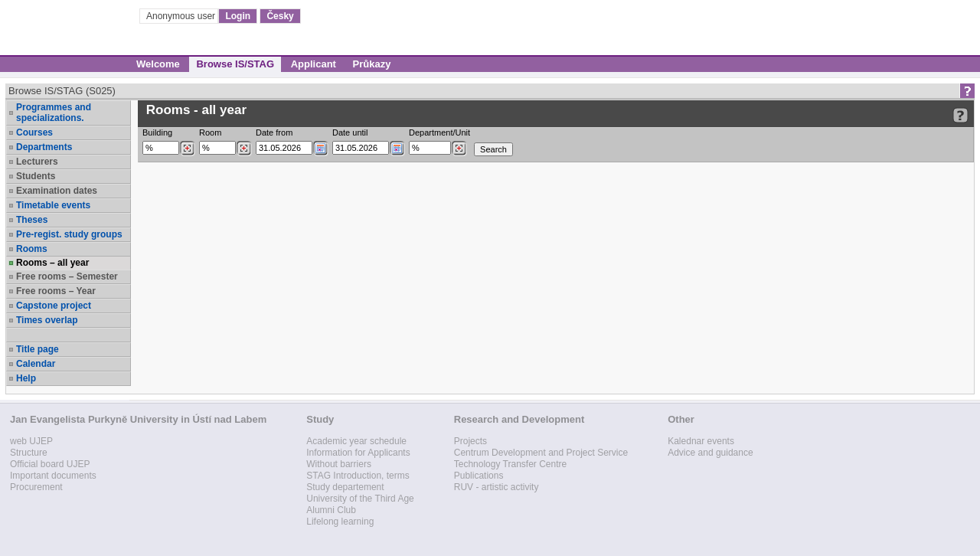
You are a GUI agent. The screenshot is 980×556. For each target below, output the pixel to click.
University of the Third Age (360, 499)
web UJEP (31, 441)
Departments (44, 147)
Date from (274, 132)
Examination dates (57, 191)
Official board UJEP (50, 464)
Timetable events (53, 205)
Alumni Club (331, 510)
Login (238, 16)
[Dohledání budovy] (187, 149)
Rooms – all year (52, 263)
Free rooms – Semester (67, 276)
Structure (29, 453)
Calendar (36, 364)
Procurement (36, 487)
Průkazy (372, 64)
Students (36, 176)
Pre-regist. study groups (69, 234)
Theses (32, 220)
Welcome (158, 64)
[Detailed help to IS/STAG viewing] (960, 115)
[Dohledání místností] (244, 149)
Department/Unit (439, 132)
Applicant (314, 64)
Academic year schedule (356, 441)
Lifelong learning (340, 522)
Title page (38, 349)
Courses (34, 132)
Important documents (53, 476)
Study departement (345, 487)
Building (157, 132)
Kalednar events (701, 441)
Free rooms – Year (56, 291)
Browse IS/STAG (235, 64)
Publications (479, 476)
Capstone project (54, 306)
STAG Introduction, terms (358, 476)
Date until (350, 132)
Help (26, 378)
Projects (470, 441)
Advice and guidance (710, 453)
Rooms (32, 249)
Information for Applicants (358, 453)
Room (210, 132)
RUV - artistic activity (497, 487)
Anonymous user (182, 16)
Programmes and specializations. (54, 113)
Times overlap (47, 320)
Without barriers (339, 464)
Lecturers (37, 162)
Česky (280, 16)
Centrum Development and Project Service (541, 453)
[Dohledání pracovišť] (459, 149)
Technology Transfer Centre (510, 464)
